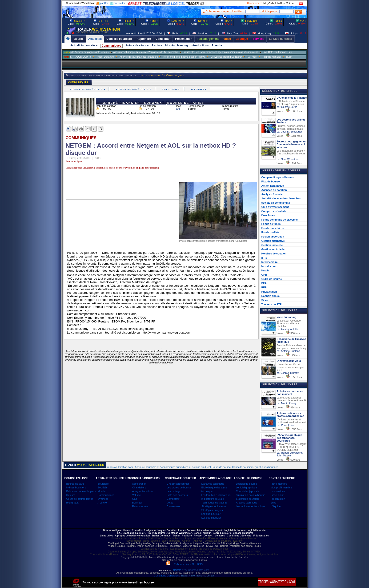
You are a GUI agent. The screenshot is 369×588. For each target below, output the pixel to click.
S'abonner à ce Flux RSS (184, 564)
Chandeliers (139, 487)
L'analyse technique (213, 484)
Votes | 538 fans (289, 333)
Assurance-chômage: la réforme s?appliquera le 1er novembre (156, 52)
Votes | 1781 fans (289, 136)
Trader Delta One (116, 57)
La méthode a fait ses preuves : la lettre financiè (291, 399)
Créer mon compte (217, 11)
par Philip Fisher (286, 425)
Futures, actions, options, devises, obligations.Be (291, 127)
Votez (170, 503)
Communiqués (111, 46)
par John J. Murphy (288, 373)
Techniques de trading (214, 503)
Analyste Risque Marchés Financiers (149, 57)
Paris (178, 109)
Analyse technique (143, 491)
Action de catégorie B (134, 89)
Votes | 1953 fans (289, 377)
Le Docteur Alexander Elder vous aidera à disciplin (289, 323)
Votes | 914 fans (289, 407)
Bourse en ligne (74, 161)
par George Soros (287, 107)
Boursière (103, 484)
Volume (137, 495)
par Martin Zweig (286, 403)
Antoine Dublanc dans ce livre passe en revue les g (291, 347)
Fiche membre (279, 484)
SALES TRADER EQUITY (88, 57)
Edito (274, 503)
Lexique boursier (211, 514)
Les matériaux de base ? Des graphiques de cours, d (291, 153)
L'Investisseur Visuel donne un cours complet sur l (291, 367)
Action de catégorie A (88, 89)
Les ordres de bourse (179, 487)
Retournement (140, 506)
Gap (135, 499)
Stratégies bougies (212, 510)
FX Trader (263, 57)
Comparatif (173, 499)
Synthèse (103, 499)
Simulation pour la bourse (251, 495)
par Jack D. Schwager (289, 132)
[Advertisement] (34, 94)
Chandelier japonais (247, 491)
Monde (102, 491)
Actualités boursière (84, 45)
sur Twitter (117, 3)
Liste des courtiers (177, 495)
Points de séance (137, 45)
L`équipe (276, 506)
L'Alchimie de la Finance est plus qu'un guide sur (291, 103)
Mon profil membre (281, 487)
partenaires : (166, 570)
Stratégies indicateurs (214, 506)
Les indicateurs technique (251, 506)
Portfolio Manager (283, 57)
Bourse (178, 570)
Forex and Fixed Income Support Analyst (195, 57)
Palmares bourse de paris (81, 491)
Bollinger (137, 503)
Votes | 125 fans (289, 355)
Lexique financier (211, 518)
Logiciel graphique (247, 487)
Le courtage (174, 491)
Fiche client (277, 495)
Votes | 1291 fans (289, 163)
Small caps (172, 89)
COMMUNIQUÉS (78, 82)
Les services (278, 491)
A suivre (157, 45)
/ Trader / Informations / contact (197, 576)
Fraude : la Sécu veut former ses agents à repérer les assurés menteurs (231, 52)
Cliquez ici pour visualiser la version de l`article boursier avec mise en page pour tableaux (112, 168)
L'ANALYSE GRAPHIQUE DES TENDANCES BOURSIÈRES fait (292, 447)
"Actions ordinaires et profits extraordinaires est (291, 421)
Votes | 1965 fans (289, 111)
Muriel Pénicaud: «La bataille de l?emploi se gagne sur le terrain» (85, 52)
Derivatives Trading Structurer (237, 57)
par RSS (102, 3)
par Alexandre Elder (288, 329)
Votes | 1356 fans (289, 429)
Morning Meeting (176, 45)
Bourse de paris (75, 484)
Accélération (139, 484)
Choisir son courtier (178, 484)
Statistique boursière (248, 499)
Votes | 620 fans (289, 460)
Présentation (278, 499)
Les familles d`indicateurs (216, 495)
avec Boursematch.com (195, 570)
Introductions (200, 45)
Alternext (199, 89)
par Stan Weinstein (288, 159)
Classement (174, 506)
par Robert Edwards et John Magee (290, 454)
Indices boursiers (76, 487)
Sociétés (103, 487)
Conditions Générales (166, 576)
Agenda (217, 45)
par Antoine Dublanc (288, 351)
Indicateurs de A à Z (213, 499)
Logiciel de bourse (247, 484)
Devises (71, 495)
